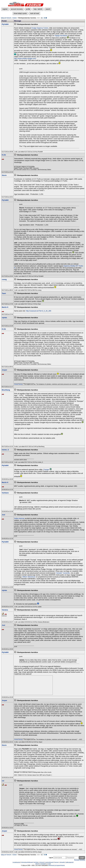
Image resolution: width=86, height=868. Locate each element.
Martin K (5, 307)
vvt (3, 781)
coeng (4, 279)
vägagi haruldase (61, 36)
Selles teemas (19, 518)
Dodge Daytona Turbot (40, 28)
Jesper (4, 370)
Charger (46, 469)
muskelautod (16, 862)
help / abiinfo (38, 9)
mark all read (34, 13)
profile (28, 9)
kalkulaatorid (70, 862)
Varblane (5, 493)
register (5, 9)
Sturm (4, 175)
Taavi (4, 293)
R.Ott (4, 155)
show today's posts (20, 13)
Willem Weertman (29, 577)
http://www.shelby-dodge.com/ (25, 58)
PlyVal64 (5, 24)
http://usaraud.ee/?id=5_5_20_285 (38, 311)
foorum (56, 862)
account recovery (17, 9)
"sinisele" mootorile (63, 573)
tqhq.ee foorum (6, 18)
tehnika (36, 862)
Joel (3, 515)
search (48, 9)
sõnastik (62, 862)
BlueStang (6, 390)
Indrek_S (5, 450)
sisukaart (43, 864)
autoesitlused (49, 862)
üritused (42, 862)
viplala (4, 318)
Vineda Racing (18, 384)
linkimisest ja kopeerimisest (56, 865)
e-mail (49, 864)
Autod (14, 18)
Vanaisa (5, 610)
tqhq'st (37, 864)
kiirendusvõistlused (27, 862)
